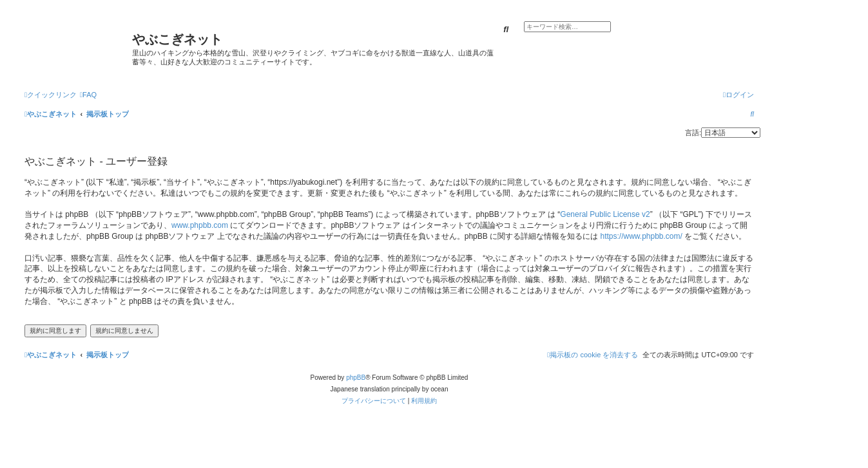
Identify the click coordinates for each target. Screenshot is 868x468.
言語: (693, 133)
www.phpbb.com (200, 225)
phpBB (356, 378)
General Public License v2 (605, 214)
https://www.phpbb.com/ (641, 236)
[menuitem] (88, 95)
